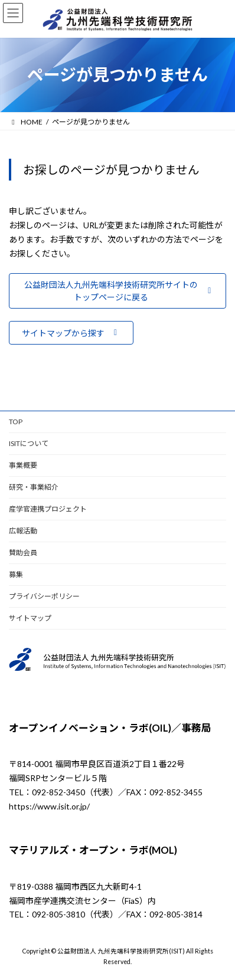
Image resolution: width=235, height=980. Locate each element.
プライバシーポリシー (44, 596)
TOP (16, 422)
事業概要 (23, 465)
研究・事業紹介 (34, 487)
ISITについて (29, 443)
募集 (16, 574)
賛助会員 (23, 553)
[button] (117, 291)
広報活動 (23, 531)
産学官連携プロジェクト (48, 509)
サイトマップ (30, 618)
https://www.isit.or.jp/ (49, 806)
